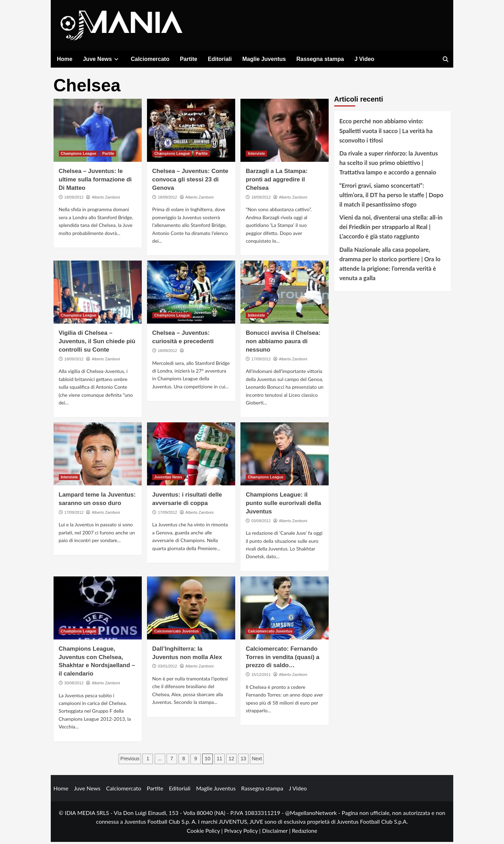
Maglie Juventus (264, 59)
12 (231, 760)
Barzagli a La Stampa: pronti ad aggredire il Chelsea (277, 182)
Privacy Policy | (243, 832)
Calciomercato (150, 59)
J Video (365, 59)
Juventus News (168, 479)
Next (257, 760)
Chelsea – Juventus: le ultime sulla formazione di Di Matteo (95, 182)
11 (219, 760)
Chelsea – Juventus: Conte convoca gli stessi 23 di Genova (190, 182)
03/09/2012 (261, 523)
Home (65, 59)
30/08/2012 (74, 685)
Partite (189, 59)
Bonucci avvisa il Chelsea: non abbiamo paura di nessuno (283, 343)
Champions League (79, 155)
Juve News (102, 59)
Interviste (256, 155)
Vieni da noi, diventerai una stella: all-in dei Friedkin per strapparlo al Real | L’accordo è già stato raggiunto (391, 229)
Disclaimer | (277, 832)
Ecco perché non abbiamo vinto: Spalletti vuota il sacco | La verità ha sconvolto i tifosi (386, 133)
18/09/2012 (74, 199)
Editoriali (220, 59)
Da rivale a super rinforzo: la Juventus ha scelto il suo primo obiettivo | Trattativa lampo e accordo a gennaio (389, 165)
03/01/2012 (167, 668)
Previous (130, 760)
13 (243, 760)
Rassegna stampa (320, 59)
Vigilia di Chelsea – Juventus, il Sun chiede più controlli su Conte (97, 343)
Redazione (304, 832)
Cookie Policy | (206, 832)
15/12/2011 (261, 677)
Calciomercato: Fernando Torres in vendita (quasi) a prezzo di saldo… (282, 659)
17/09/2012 (261, 361)
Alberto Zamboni (106, 199)
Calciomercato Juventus (177, 633)
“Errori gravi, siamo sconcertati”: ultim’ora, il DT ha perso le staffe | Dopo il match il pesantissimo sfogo (391, 197)
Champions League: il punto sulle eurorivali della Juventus (283, 505)
